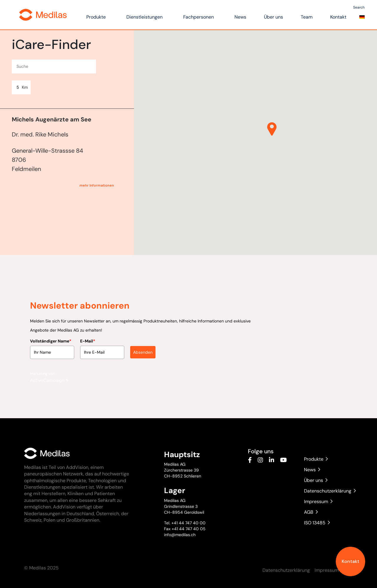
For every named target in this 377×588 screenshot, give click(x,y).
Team (307, 17)
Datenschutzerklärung (328, 491)
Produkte (96, 17)
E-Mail (88, 339)
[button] (272, 129)
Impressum (318, 501)
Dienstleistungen (144, 17)
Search (359, 7)
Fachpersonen (199, 17)
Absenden (143, 350)
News (240, 17)
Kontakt (350, 561)
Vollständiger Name (51, 339)
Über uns (273, 17)
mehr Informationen (97, 185)
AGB (311, 512)
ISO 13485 (317, 523)
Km (25, 87)
